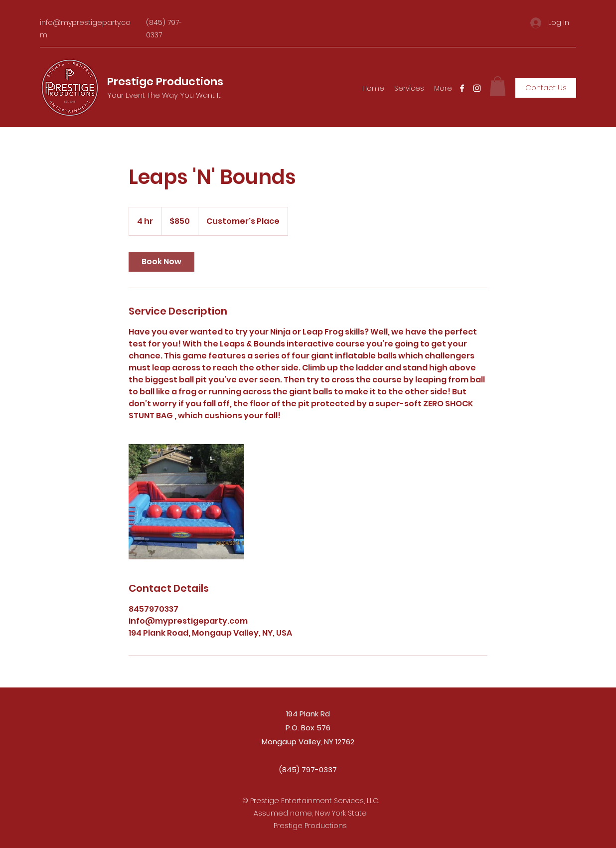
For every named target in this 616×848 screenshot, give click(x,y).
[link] (161, 262)
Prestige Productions (165, 82)
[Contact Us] (546, 88)
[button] (498, 86)
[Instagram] (477, 88)
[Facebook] (462, 88)
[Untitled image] (186, 502)
